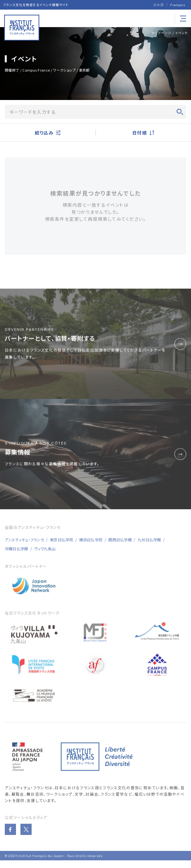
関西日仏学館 (120, 543)
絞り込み (48, 133)
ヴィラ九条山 (45, 552)
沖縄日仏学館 (16, 552)
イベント (181, 33)
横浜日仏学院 (91, 543)
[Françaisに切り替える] (178, 5)
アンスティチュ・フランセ (27, 791)
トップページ (162, 33)
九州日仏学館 (149, 543)
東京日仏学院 (61, 543)
